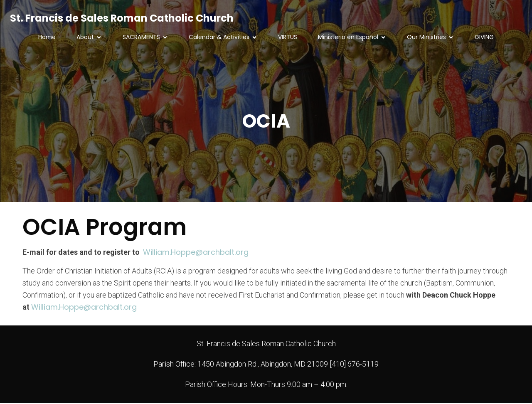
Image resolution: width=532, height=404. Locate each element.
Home (47, 37)
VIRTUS (288, 37)
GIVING (484, 37)
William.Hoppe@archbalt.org (196, 253)
